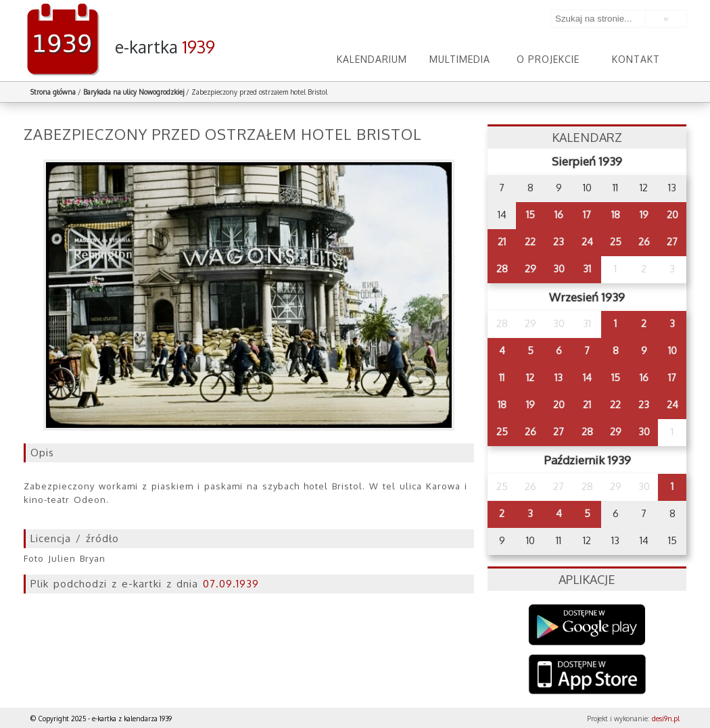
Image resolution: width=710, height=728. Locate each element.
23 (559, 242)
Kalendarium (372, 59)
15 (530, 215)
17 (587, 215)
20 (672, 215)
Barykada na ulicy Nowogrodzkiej (134, 92)
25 (616, 242)
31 (587, 269)
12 (530, 378)
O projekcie (548, 59)
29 (530, 269)
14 (587, 378)
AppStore (587, 676)
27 (672, 242)
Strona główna (53, 92)
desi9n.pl (666, 719)
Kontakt (636, 59)
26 (644, 242)
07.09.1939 (231, 584)
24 (587, 242)
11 (502, 378)
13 (559, 378)
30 (559, 269)
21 (502, 242)
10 (672, 350)
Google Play (587, 625)
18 (616, 215)
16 (559, 215)
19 (644, 215)
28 (502, 269)
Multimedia (460, 59)
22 (530, 242)
